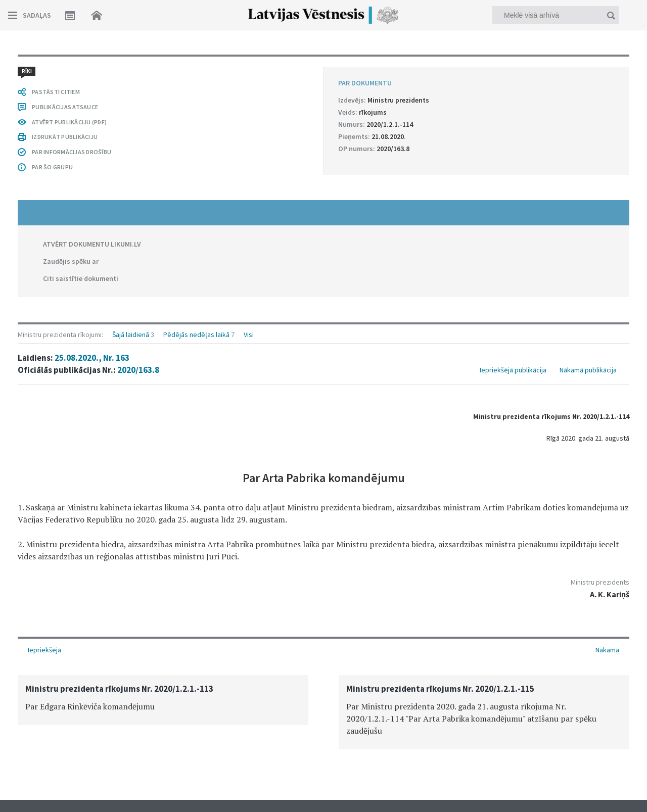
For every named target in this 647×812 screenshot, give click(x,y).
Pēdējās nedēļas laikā (196, 335)
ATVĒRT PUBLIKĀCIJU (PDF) (69, 122)
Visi (249, 335)
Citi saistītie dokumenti (81, 278)
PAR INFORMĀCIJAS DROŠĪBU (72, 152)
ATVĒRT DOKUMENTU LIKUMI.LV (92, 244)
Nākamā (607, 650)
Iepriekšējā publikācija (513, 370)
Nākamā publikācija (588, 370)
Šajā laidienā (131, 335)
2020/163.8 (138, 370)
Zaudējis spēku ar (71, 261)
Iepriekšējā (44, 650)
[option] (163, 700)
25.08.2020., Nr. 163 (92, 358)
